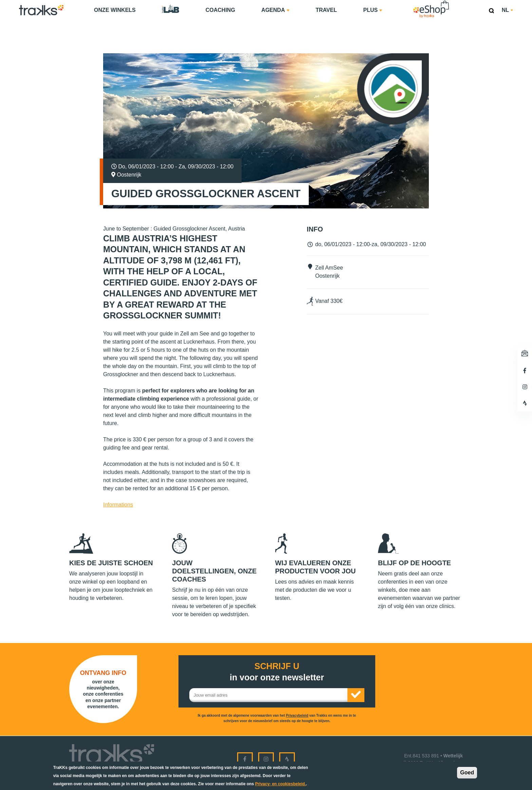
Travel (326, 10)
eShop (453, 2)
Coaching (220, 10)
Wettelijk (453, 756)
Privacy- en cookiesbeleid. (281, 784)
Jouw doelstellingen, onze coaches (214, 571)
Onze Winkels (115, 10)
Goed (467, 773)
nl (507, 10)
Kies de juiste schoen (111, 563)
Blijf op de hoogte (414, 563)
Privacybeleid (297, 715)
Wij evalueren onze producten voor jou (316, 567)
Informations (118, 505)
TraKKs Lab (170, 9)
